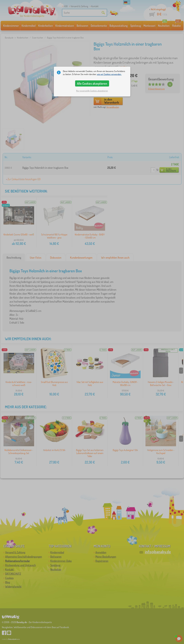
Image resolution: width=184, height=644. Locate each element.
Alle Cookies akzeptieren (92, 83)
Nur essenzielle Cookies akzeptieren (92, 91)
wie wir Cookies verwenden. (109, 74)
